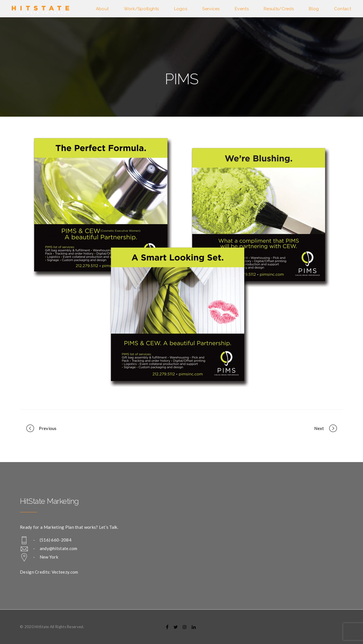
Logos (181, 9)
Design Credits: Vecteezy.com (49, 572)
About (102, 9)
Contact (343, 9)
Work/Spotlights (142, 9)
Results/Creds (279, 9)
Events (242, 9)
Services (211, 9)
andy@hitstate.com (59, 548)
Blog (314, 9)
